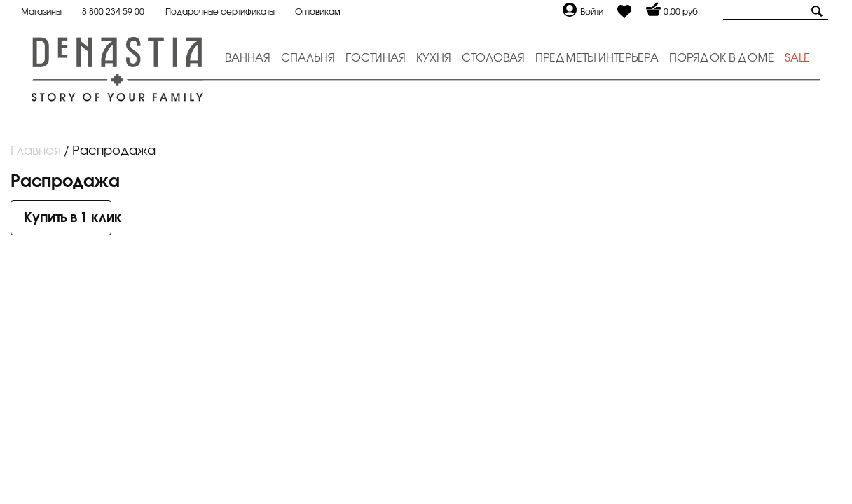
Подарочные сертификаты (220, 11)
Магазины (41, 11)
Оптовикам (317, 11)
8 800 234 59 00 (113, 11)
